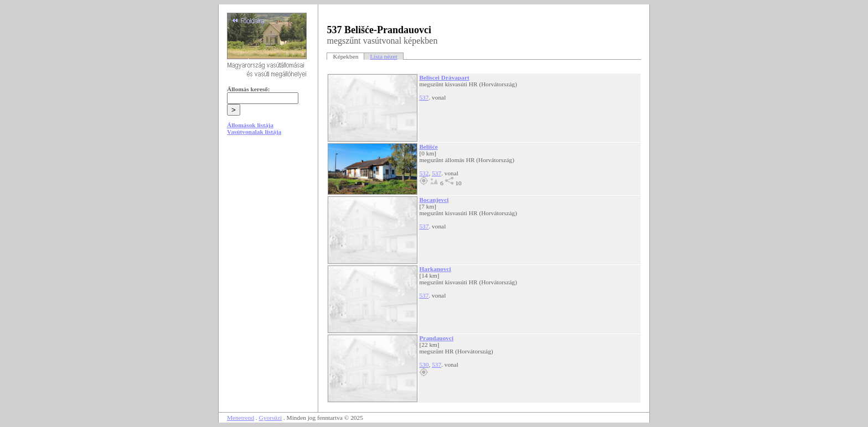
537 (424, 97)
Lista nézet (383, 56)
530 (424, 364)
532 (424, 173)
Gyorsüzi (271, 418)
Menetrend (241, 418)
